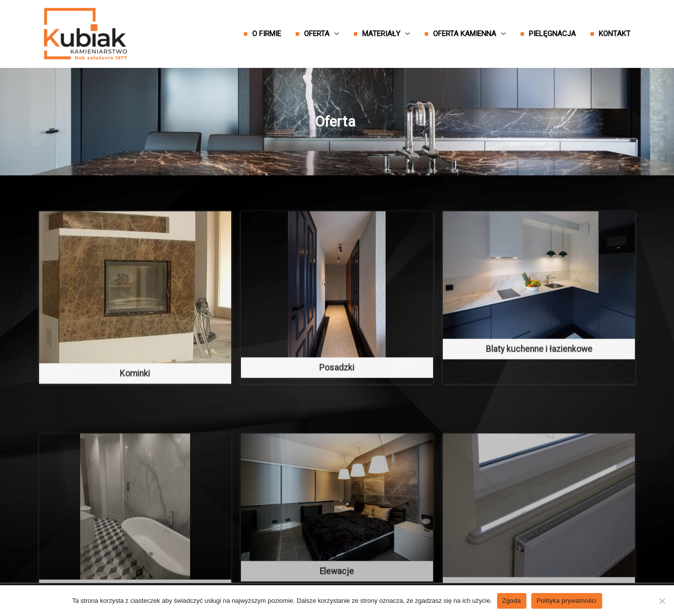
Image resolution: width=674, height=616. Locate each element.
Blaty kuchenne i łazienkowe (539, 371)
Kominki (135, 395)
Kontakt (615, 34)
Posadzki (337, 389)
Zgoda (512, 601)
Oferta (317, 34)
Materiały (381, 34)
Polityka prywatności (567, 601)
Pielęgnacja (552, 34)
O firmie (267, 34)
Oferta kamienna (465, 34)
